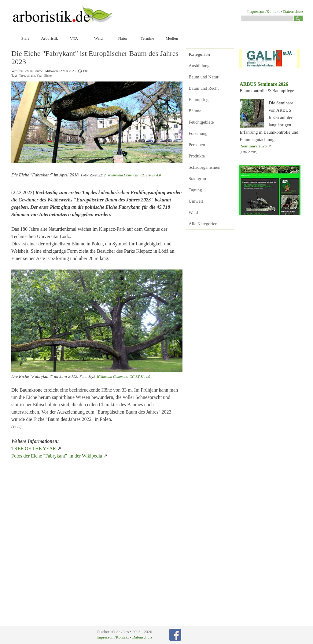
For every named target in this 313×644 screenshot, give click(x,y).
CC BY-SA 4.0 (151, 175)
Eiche (48, 76)
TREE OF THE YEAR (34, 449)
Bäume (195, 111)
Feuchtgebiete (201, 122)
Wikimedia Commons (123, 175)
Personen (197, 145)
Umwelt (196, 201)
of (28, 76)
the (33, 76)
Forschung (198, 133)
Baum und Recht (204, 88)
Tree (22, 76)
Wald (98, 38)
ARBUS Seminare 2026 (264, 84)
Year (40, 76)
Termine (147, 38)
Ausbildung (199, 66)
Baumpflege (200, 99)
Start (25, 38)
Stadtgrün (197, 179)
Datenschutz (293, 11)
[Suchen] (267, 18)
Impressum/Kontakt (263, 11)
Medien (172, 38)
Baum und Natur (204, 77)
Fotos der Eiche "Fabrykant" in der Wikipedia (57, 456)
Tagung (195, 190)
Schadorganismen (204, 167)
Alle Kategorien (203, 224)
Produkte (197, 156)
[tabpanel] (260, 11)
